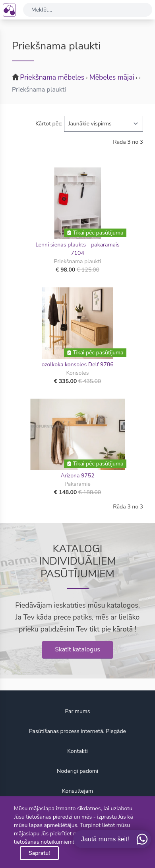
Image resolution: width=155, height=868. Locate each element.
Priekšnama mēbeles (52, 77)
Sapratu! (39, 853)
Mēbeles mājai (112, 77)
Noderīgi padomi (77, 771)
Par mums (77, 711)
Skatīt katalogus (77, 649)
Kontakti (77, 751)
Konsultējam (77, 791)
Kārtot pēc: (49, 124)
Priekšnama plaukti (39, 90)
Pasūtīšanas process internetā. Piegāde (77, 731)
